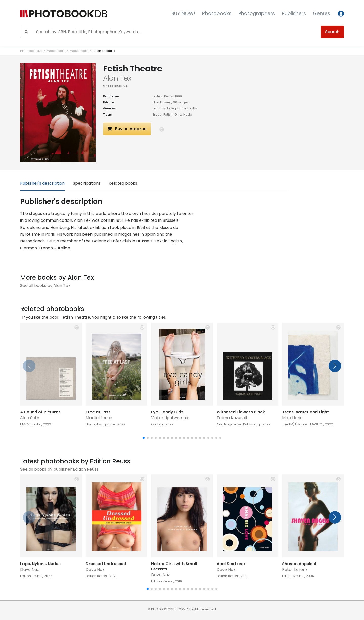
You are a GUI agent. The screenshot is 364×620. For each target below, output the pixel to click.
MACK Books (30, 424)
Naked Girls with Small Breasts (174, 566)
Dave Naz (30, 570)
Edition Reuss (163, 96)
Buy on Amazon (127, 129)
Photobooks (217, 14)
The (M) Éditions (295, 424)
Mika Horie (292, 418)
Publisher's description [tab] (42, 183)
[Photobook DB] (80, 14)
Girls (178, 114)
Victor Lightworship (170, 418)
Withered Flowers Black (241, 412)
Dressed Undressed (106, 564)
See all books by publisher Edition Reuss (59, 469)
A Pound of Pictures (40, 412)
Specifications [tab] (87, 183)
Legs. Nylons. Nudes (40, 564)
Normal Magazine (100, 424)
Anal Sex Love (231, 564)
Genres (322, 14)
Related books (123, 183)
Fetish (168, 114)
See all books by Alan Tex (45, 286)
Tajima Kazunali (232, 418)
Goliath (157, 424)
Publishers (294, 14)
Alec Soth (30, 418)
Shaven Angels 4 (299, 564)
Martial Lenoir (99, 418)
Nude (188, 114)
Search (332, 32)
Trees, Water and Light (305, 412)
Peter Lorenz (295, 570)
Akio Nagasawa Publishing (238, 424)
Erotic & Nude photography (175, 108)
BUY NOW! (183, 14)
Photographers (257, 14)
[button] (162, 129)
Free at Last (98, 412)
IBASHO (316, 424)
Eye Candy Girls (167, 412)
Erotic (157, 114)
